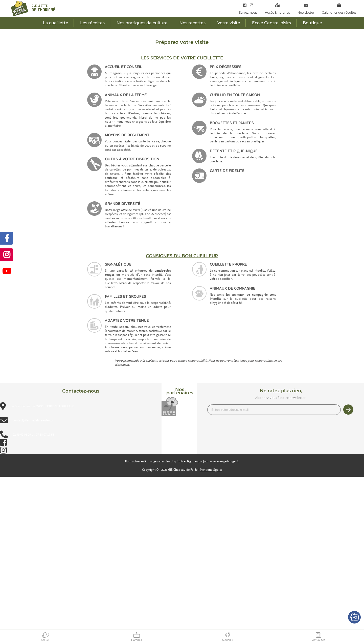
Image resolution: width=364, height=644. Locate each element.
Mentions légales (211, 470)
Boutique (312, 23)
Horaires (136, 640)
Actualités (319, 640)
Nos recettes (192, 23)
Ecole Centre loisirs (271, 23)
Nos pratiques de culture (142, 23)
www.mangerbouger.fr (224, 461)
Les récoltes (92, 23)
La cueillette (56, 23)
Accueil (45, 640)
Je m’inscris (348, 410)
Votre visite (229, 23)
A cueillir (228, 640)
